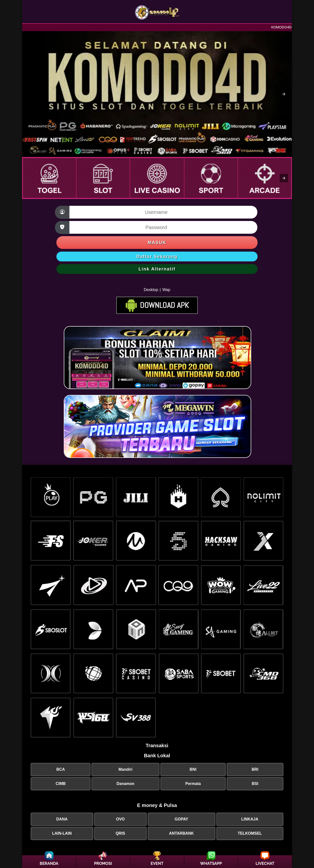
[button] (284, 94)
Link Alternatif (157, 269)
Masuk (157, 243)
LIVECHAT (265, 863)
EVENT (157, 863)
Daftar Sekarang (157, 257)
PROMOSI (103, 863)
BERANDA (49, 863)
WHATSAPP (211, 863)
